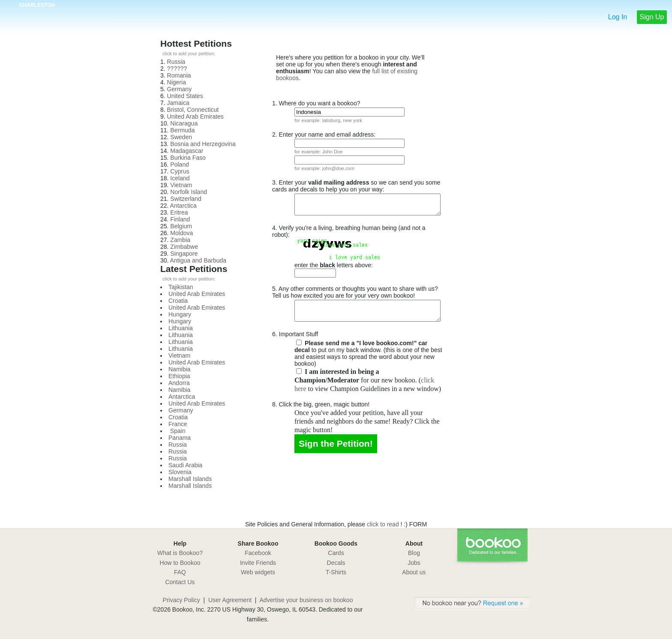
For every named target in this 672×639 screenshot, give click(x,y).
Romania (179, 75)
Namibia (179, 369)
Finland (180, 219)
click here (343, 381)
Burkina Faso (188, 158)
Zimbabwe (184, 247)
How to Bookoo (180, 563)
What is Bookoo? (180, 553)
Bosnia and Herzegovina (203, 144)
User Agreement (230, 600)
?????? (177, 69)
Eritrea (179, 212)
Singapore (184, 254)
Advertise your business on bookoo (306, 600)
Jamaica (178, 103)
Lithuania (181, 328)
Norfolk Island (189, 192)
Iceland (180, 178)
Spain (177, 431)
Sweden (181, 137)
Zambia (180, 240)
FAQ (180, 572)
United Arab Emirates (195, 116)
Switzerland (186, 199)
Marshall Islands (190, 479)
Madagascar (187, 151)
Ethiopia (179, 376)
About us (414, 572)
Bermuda (182, 130)
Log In (618, 17)
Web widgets (258, 572)
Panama (180, 438)
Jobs (414, 563)
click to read (384, 524)
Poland (180, 164)
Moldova (181, 233)
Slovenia (180, 472)
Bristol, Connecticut (193, 110)
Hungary (180, 314)
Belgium (181, 226)
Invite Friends (258, 563)
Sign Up (652, 17)
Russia (176, 62)
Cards (336, 553)
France (178, 424)
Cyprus (180, 171)
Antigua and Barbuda (198, 260)
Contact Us (180, 582)
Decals (336, 563)
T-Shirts (336, 572)
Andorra (179, 383)
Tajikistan (181, 287)
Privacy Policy (181, 600)
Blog (414, 553)
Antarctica (183, 206)
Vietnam (181, 185)
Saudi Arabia (185, 465)
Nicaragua (184, 123)
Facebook (258, 553)
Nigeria (177, 82)
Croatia (178, 301)
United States (185, 96)
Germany (180, 89)
